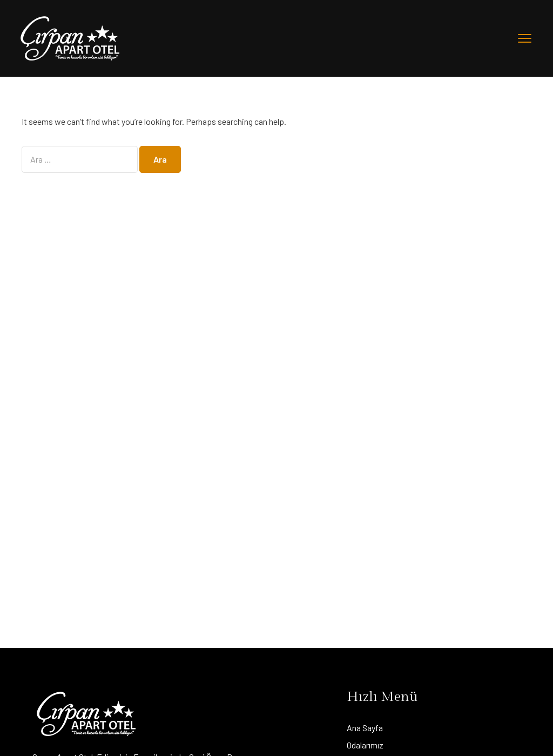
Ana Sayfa (365, 728)
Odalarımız (365, 745)
